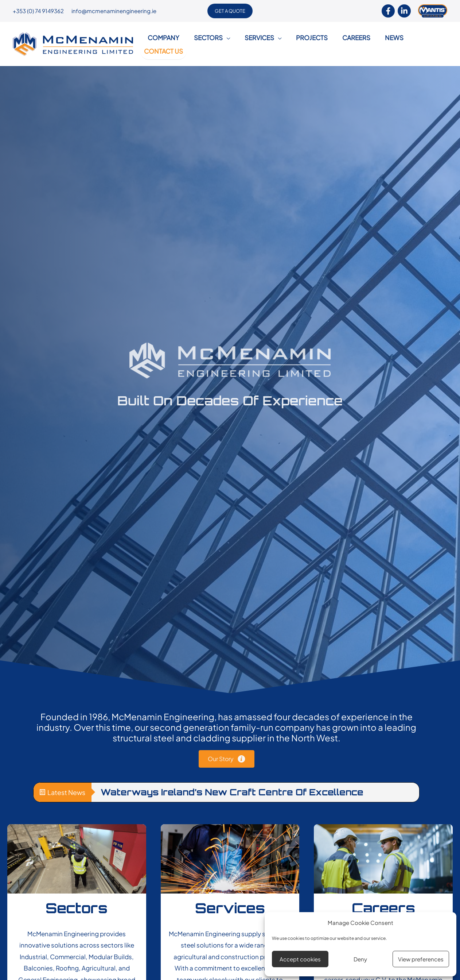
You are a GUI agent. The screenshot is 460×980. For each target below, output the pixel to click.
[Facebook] (388, 11)
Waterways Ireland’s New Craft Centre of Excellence (232, 784)
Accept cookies (300, 959)
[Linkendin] (404, 11)
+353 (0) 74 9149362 (38, 11)
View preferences (421, 959)
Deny (360, 959)
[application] (225, 40)
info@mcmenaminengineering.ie (114, 11)
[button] (230, 11)
